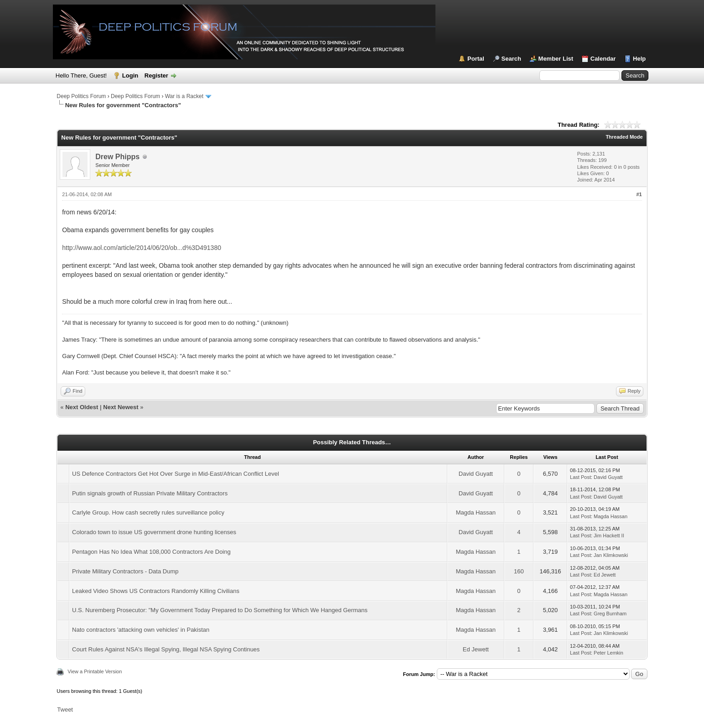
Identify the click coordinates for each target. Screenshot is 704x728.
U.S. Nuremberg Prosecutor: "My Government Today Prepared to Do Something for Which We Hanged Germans (220, 610)
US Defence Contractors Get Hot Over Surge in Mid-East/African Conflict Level (176, 474)
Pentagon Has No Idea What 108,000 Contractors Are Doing (151, 552)
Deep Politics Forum (81, 96)
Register (156, 75)
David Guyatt (476, 474)
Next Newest (121, 407)
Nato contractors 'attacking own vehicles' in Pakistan (141, 630)
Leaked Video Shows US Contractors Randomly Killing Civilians (156, 591)
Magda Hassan (476, 512)
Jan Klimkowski (611, 555)
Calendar (603, 59)
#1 (639, 194)
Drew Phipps (117, 157)
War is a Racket (184, 96)
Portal (476, 59)
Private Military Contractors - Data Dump (125, 571)
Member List (556, 59)
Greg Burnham (610, 614)
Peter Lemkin (608, 653)
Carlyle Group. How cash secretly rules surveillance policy (148, 512)
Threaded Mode (624, 137)
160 (519, 571)
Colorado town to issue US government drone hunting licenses (154, 532)
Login (130, 75)
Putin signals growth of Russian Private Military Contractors (150, 493)
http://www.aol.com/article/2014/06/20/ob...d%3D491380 (142, 248)
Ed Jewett (605, 575)
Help (639, 59)
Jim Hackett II (609, 536)
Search (511, 59)
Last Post (580, 477)
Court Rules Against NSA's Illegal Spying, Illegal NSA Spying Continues (166, 649)
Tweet (65, 710)
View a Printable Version (95, 671)
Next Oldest (82, 407)
